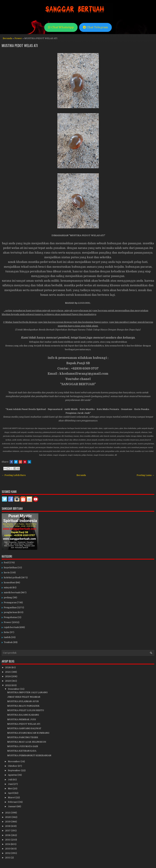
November (14, 761)
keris (7, 572)
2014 (8, 844)
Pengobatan (10, 617)
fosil (6, 563)
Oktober (13, 766)
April (11, 793)
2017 (8, 831)
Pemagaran (10, 602)
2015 (8, 840)
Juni (11, 784)
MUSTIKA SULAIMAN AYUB (23, 701)
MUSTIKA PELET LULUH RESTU (26, 710)
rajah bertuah (11, 627)
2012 (8, 853)
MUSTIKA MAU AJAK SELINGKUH (27, 742)
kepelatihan (10, 567)
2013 (8, 849)
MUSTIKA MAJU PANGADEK (23, 706)
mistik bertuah (12, 592)
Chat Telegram (95, 27)
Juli (10, 780)
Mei (10, 789)
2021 (8, 813)
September (15, 770)
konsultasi (10, 582)
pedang (8, 597)
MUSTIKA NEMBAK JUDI (22, 719)
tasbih (7, 637)
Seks (6, 632)
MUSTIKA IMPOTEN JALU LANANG (27, 692)
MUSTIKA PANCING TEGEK (23, 737)
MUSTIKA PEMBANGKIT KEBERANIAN (29, 755)
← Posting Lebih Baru (14, 475)
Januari (12, 806)
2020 (8, 817)
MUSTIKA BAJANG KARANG (23, 715)
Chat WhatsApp (61, 27)
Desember (14, 689)
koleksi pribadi (12, 577)
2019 (8, 822)
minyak (8, 587)
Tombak (8, 642)
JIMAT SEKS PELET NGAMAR (24, 697)
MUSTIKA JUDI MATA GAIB (23, 746)
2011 (8, 858)
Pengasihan (10, 607)
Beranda (7, 38)
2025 (8, 672)
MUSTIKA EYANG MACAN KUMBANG (28, 733)
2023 (8, 681)
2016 (8, 835)
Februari (13, 802)
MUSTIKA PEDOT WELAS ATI (20, 45)
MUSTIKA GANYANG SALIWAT (24, 728)
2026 (8, 667)
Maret (12, 797)
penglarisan (10, 612)
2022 (8, 685)
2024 (8, 676)
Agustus (13, 775)
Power (18, 38)
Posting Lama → (145, 475)
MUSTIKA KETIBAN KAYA (22, 751)
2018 (8, 826)
